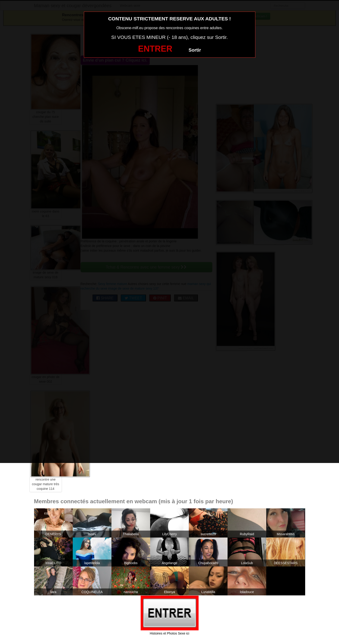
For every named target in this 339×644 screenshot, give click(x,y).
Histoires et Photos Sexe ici (169, 633)
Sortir (195, 50)
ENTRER (155, 49)
